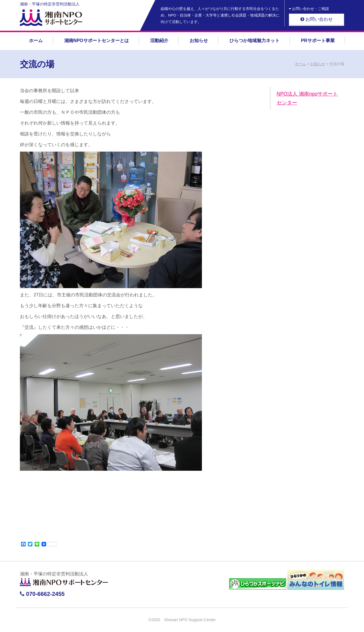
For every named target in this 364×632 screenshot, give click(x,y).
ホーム (36, 41)
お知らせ (199, 41)
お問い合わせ (317, 19)
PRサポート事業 (318, 41)
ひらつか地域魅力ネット (255, 41)
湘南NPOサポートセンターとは (97, 41)
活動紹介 (159, 41)
